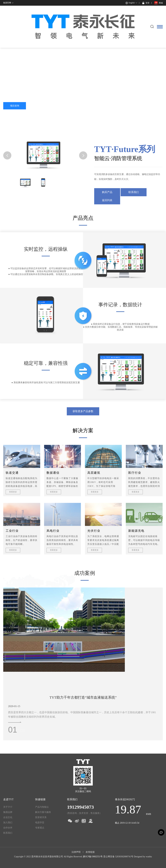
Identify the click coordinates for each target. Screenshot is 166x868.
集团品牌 (8, 812)
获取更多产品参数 (83, 411)
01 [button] (13, 730)
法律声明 (76, 852)
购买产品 (107, 192)
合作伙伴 (8, 828)
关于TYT (8, 807)
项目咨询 (15, 106)
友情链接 (90, 852)
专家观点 (40, 828)
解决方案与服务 (43, 812)
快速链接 (40, 799)
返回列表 (107, 200)
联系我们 (134, 192)
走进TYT (8, 799)
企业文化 (8, 817)
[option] (83, 630)
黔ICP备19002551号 (93, 857)
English (132, 3)
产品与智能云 (42, 807)
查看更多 (13, 492)
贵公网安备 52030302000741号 (118, 857)
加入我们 (8, 823)
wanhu (149, 857)
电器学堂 (40, 823)
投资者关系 (41, 817)
